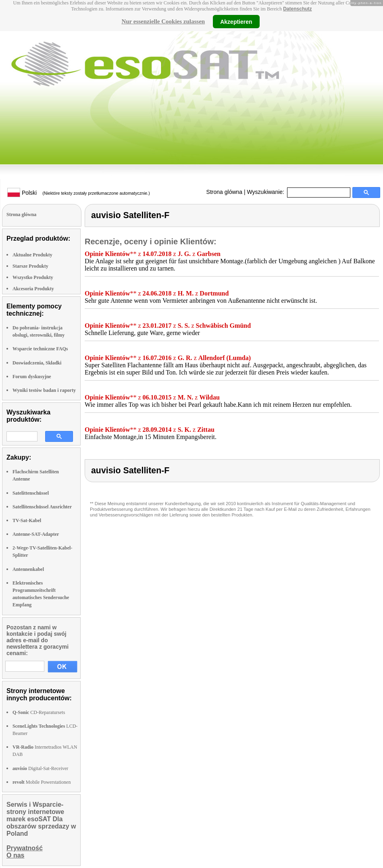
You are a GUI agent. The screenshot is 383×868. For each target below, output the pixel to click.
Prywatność (25, 848)
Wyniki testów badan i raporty (44, 390)
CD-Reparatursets (39, 712)
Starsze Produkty (30, 266)
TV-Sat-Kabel (27, 520)
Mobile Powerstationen (42, 782)
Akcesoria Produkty (33, 289)
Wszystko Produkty (33, 277)
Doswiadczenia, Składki (37, 363)
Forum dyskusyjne (32, 377)
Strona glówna (225, 192)
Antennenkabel (28, 569)
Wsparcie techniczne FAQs (40, 349)
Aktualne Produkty (32, 255)
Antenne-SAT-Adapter (36, 534)
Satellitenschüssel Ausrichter (42, 507)
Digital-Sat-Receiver (40, 768)
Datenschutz (297, 9)
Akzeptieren (236, 21)
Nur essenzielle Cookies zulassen (163, 21)
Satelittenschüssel (31, 493)
